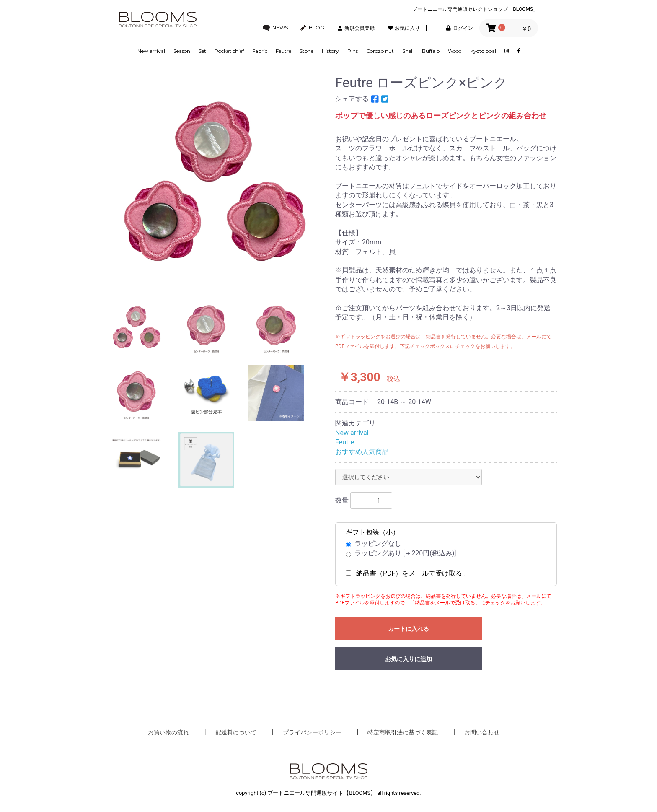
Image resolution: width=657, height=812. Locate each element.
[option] (214, 180)
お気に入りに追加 (409, 659)
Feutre (283, 51)
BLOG (312, 28)
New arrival (151, 51)
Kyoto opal (483, 51)
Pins (353, 51)
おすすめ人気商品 (362, 452)
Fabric (260, 51)
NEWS (275, 28)
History (330, 51)
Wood (455, 51)
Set (202, 51)
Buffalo (431, 51)
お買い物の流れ (168, 732)
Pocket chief (229, 51)
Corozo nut (380, 51)
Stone (307, 51)
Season (182, 51)
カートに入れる (409, 629)
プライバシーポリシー (312, 732)
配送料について (236, 732)
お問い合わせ (482, 732)
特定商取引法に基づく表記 (403, 732)
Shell (408, 51)
